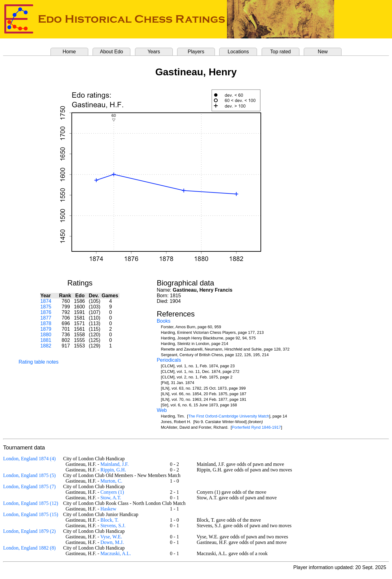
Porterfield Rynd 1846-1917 (257, 427)
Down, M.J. (112, 542)
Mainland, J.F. (114, 464)
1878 (46, 323)
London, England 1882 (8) (29, 548)
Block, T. (109, 520)
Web (162, 410)
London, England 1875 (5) (29, 475)
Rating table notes (39, 362)
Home (69, 52)
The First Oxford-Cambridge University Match (229, 416)
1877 (46, 318)
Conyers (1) (112, 492)
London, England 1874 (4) (29, 459)
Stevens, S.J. (113, 526)
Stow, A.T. (111, 498)
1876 (46, 312)
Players (196, 52)
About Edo (112, 52)
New (323, 52)
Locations (238, 52)
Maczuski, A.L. (116, 553)
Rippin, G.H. (113, 470)
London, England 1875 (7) (29, 486)
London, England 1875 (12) (31, 503)
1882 (46, 346)
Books (163, 321)
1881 (46, 340)
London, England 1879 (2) (29, 531)
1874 (46, 301)
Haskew (108, 509)
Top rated (281, 52)
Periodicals (169, 360)
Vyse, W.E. (111, 537)
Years (154, 52)
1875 (46, 307)
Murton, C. (111, 481)
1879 (46, 329)
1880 (46, 335)
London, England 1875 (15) (31, 514)
